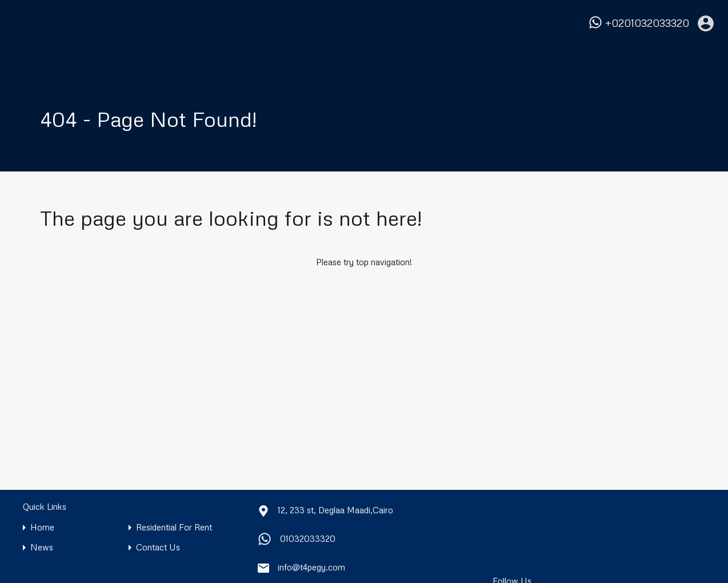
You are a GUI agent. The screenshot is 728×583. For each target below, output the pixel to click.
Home (42, 527)
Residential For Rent (174, 527)
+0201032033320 (647, 23)
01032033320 (308, 538)
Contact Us (158, 547)
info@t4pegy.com (311, 567)
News (42, 547)
